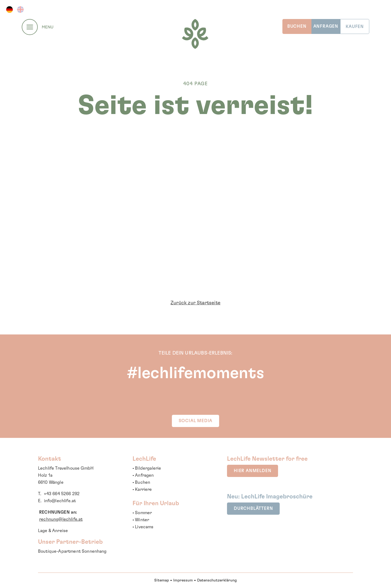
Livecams (144, 527)
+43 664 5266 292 (62, 494)
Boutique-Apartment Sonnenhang (72, 551)
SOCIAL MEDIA (196, 421)
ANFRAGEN (326, 26)
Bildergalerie (148, 468)
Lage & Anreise (53, 531)
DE (10, 10)
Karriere (143, 489)
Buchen (143, 482)
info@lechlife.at (60, 501)
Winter (142, 520)
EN (20, 10)
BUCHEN (297, 26)
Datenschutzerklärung (217, 580)
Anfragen (144, 475)
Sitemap (162, 580)
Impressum (183, 580)
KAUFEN (355, 27)
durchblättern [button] (253, 508)
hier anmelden (253, 471)
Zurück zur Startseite (195, 303)
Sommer (143, 513)
